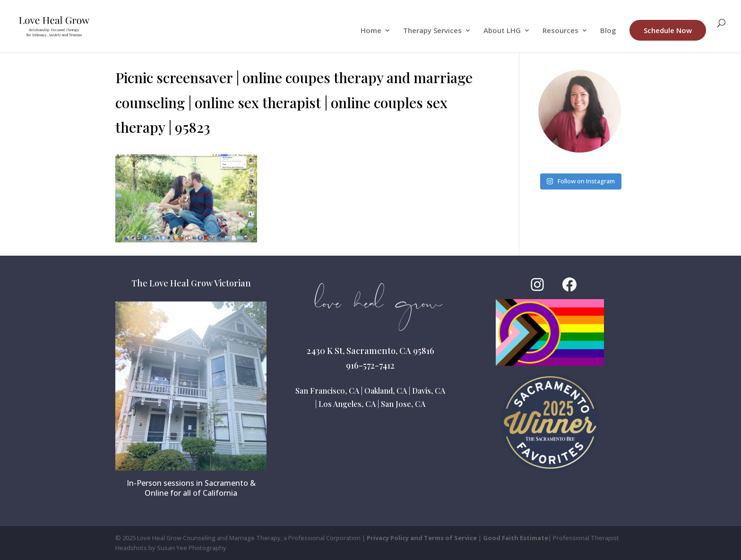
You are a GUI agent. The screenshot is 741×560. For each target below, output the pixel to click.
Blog (608, 31)
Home (371, 31)
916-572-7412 (370, 365)
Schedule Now (668, 30)
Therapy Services (432, 31)
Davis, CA (429, 391)
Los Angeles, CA (347, 404)
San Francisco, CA (327, 391)
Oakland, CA (386, 391)
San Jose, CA (403, 404)
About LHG (502, 31)
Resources (560, 31)
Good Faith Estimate (516, 538)
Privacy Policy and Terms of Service (422, 538)
